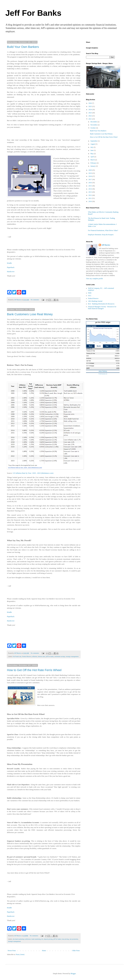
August (93, 144)
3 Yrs (115, 346)
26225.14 (117, 358)
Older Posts (76, 951)
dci (42, 939)
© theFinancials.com (103, 374)
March (93, 160)
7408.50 (117, 361)
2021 (90, 119)
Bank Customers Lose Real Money (30, 314)
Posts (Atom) (20, 954)
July (92, 147)
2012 (90, 195)
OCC (90, 296)
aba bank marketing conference (22, 939)
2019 (90, 173)
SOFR (88, 368)
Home (44, 951)
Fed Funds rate (17, 656)
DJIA (88, 356)
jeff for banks (50, 656)
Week (90, 346)
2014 (90, 189)
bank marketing (36, 939)
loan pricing (65, 939)
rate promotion (74, 939)
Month (99, 346)
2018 (90, 176)
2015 (90, 186)
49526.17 (117, 356)
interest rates (41, 656)
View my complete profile (94, 279)
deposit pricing (48, 939)
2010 (90, 201)
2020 (90, 170)
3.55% (118, 368)
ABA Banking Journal (95, 301)
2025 (90, 106)
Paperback (11, 267)
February (94, 163)
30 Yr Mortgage (90, 366)
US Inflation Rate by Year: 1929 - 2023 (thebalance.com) (33, 473)
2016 (90, 183)
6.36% (118, 366)
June (92, 150)
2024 (90, 110)
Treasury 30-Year (91, 353)
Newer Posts (12, 951)
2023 (90, 113)
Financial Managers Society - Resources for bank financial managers (102, 308)
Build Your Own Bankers (23, 47)
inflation (35, 656)
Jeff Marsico (106, 245)
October (93, 128)
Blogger (73, 974)
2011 (90, 198)
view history (103, 371)
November (94, 125)
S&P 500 (89, 361)
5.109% (117, 353)
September (94, 141)
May (92, 154)
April (92, 157)
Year (107, 346)
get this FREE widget (103, 322)
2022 (90, 116)
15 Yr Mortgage (90, 363)
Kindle (9, 263)
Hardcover (11, 272)
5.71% (118, 363)
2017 (90, 180)
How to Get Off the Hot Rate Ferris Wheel (34, 670)
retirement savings (60, 656)
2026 (90, 103)
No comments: (35, 300)
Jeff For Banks (33, 13)
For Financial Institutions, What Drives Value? (103, 230)
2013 (90, 192)
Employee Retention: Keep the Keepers (101, 235)
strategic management (72, 656)
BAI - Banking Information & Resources (101, 304)
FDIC (90, 293)
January (93, 166)
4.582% (117, 351)
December (94, 122)
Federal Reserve (27, 656)
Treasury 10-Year (91, 351)
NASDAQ (89, 358)
